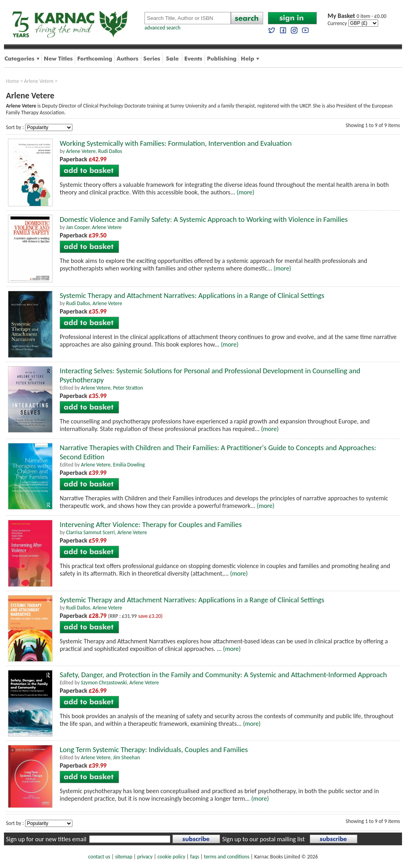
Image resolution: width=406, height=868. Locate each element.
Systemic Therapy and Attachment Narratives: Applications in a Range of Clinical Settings (192, 295)
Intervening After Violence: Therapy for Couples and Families (151, 524)
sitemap (124, 857)
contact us (99, 857)
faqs (195, 857)
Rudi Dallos (110, 151)
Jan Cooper (78, 227)
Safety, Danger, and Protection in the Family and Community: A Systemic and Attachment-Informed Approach (223, 675)
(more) (246, 192)
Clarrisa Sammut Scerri (91, 532)
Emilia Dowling (129, 465)
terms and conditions (226, 857)
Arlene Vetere (39, 81)
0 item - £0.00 (357, 16)
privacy (145, 857)
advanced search (162, 28)
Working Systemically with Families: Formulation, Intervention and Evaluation (176, 143)
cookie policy (171, 857)
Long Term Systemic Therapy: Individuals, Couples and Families (154, 749)
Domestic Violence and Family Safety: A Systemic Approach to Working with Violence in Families (204, 219)
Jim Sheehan (127, 757)
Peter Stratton (128, 388)
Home (13, 81)
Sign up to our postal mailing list (263, 839)
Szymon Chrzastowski (104, 683)
